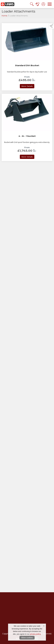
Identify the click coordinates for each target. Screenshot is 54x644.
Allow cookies (27, 638)
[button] (51, 26)
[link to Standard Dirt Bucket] (27, 57)
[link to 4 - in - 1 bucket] (27, 127)
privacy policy (35, 634)
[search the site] (32, 4)
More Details (28, 86)
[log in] (43, 4)
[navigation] (50, 4)
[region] (27, 560)
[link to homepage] (8, 4)
